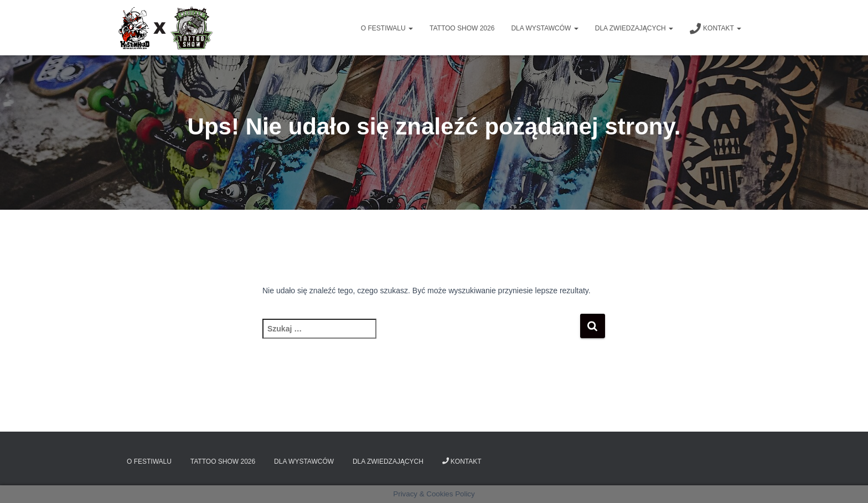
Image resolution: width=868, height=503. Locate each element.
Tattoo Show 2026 (462, 28)
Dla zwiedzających (634, 28)
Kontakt (715, 29)
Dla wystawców (544, 28)
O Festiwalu (387, 28)
